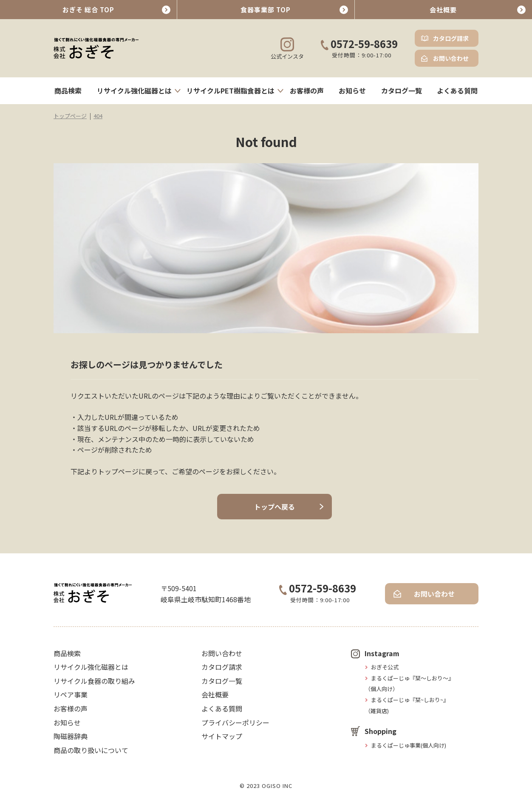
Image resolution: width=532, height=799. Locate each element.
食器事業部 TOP (266, 10)
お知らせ (352, 91)
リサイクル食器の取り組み (94, 681)
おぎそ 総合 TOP (88, 10)
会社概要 (443, 10)
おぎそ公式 (385, 667)
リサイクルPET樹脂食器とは (231, 91)
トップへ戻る (274, 507)
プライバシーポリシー (235, 722)
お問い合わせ (451, 58)
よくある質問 (457, 91)
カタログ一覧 (402, 91)
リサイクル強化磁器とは (134, 91)
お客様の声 (307, 91)
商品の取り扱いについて (91, 750)
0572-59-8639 (359, 44)
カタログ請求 (451, 38)
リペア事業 (71, 694)
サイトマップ (222, 736)
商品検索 (68, 91)
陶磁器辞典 (71, 736)
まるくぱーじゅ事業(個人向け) (409, 745)
